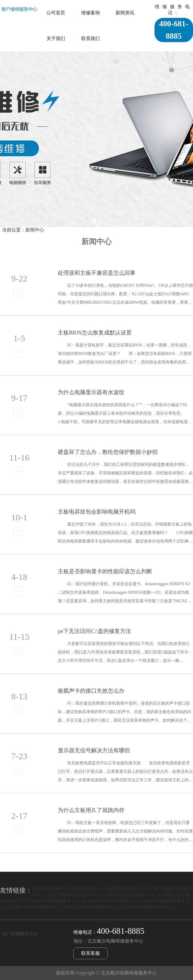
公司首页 (56, 13)
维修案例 (91, 13)
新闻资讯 (125, 13)
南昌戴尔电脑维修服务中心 (34, 907)
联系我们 (91, 38)
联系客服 (91, 953)
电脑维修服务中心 (51, 889)
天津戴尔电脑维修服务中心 (71, 895)
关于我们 (56, 38)
